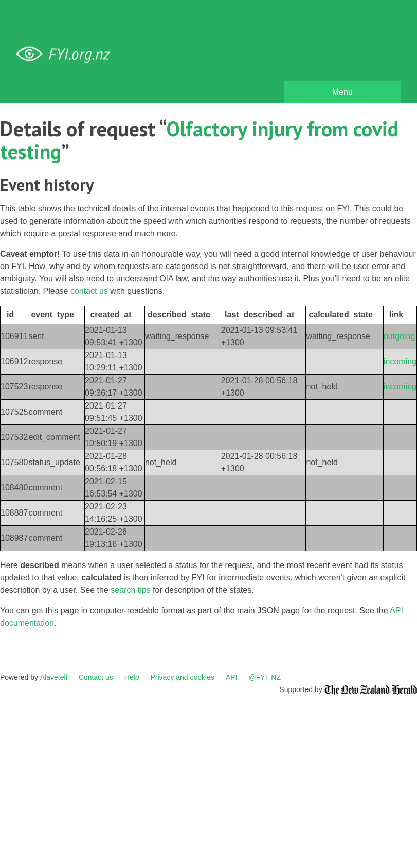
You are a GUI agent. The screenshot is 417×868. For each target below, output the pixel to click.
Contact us (96, 677)
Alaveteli (54, 677)
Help (132, 677)
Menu (342, 92)
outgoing (399, 336)
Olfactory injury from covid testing (199, 140)
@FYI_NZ (265, 677)
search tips (130, 590)
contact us (89, 291)
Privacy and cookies (182, 677)
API (232, 677)
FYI (67, 54)
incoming (400, 361)
